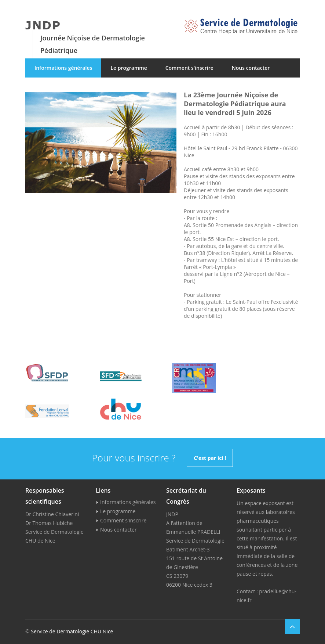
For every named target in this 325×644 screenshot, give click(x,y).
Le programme (129, 68)
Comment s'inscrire (189, 68)
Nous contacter (251, 68)
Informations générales (63, 68)
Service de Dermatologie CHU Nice (72, 631)
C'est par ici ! (210, 458)
